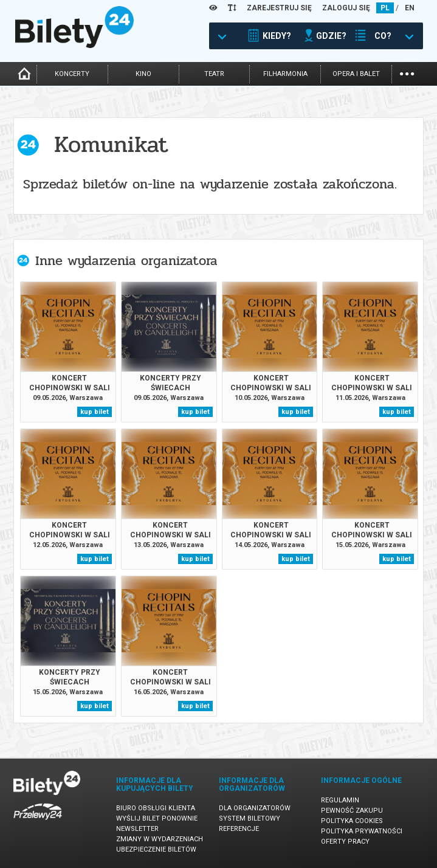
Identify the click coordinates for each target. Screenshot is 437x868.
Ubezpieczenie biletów (156, 849)
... (407, 73)
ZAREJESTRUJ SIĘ (279, 8)
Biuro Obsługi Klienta (156, 808)
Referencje (239, 829)
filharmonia (285, 74)
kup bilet (95, 412)
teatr (214, 74)
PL (385, 8)
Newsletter (137, 829)
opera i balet (356, 74)
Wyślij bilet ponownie (157, 818)
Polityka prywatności (362, 831)
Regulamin (340, 800)
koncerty (72, 74)
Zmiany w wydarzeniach (160, 839)
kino (143, 74)
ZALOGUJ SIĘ (346, 8)
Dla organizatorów (255, 808)
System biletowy (249, 818)
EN (410, 8)
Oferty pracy (345, 842)
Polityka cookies (352, 821)
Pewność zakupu (352, 811)
